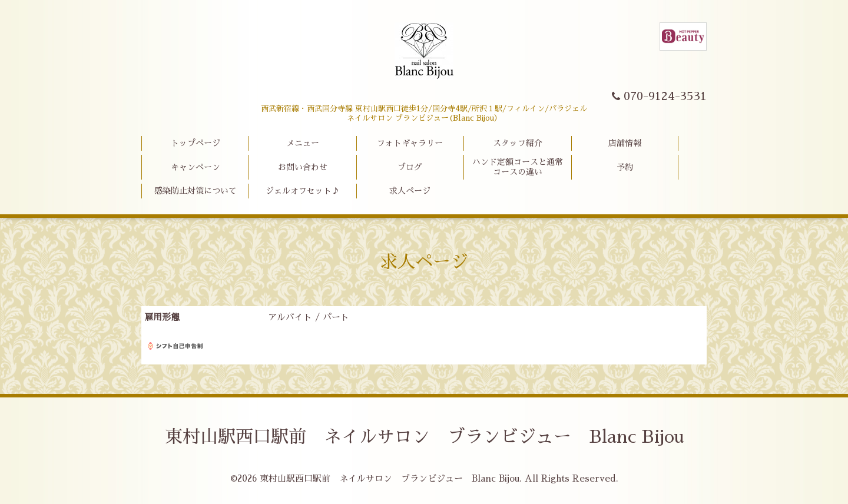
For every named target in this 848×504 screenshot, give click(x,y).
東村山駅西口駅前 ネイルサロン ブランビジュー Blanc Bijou (424, 437)
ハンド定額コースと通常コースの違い (518, 167)
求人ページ (410, 191)
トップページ (196, 143)
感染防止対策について (196, 191)
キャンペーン (196, 167)
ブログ (410, 167)
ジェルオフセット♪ (303, 191)
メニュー (303, 143)
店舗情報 (625, 143)
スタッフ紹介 (518, 143)
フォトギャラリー (410, 143)
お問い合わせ (303, 167)
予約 (625, 167)
